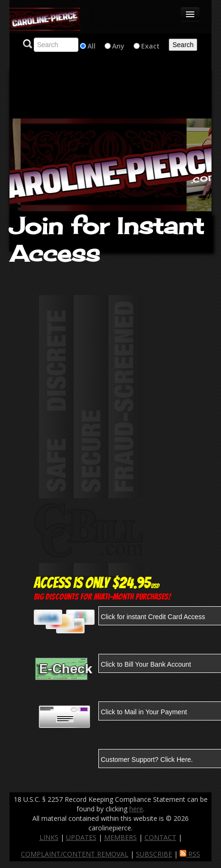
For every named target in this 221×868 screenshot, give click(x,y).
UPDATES (81, 837)
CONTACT (160, 837)
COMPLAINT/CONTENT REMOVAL (75, 854)
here (136, 809)
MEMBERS (120, 837)
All (91, 46)
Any (118, 46)
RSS (190, 854)
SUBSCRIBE (154, 854)
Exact (150, 46)
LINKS (49, 837)
